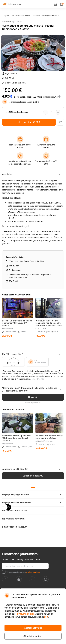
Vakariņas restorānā (50, 16)
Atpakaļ (7, 16)
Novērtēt (33, 397)
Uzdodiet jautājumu (33, 476)
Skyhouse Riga (17, 22)
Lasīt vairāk (39, 379)
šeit (46, 617)
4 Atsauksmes (40, 363)
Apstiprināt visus (33, 628)
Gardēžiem (27, 16)
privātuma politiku (33, 572)
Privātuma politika (25, 614)
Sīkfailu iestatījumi (33, 636)
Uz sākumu (16, 16)
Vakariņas (36, 16)
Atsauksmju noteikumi (33, 403)
